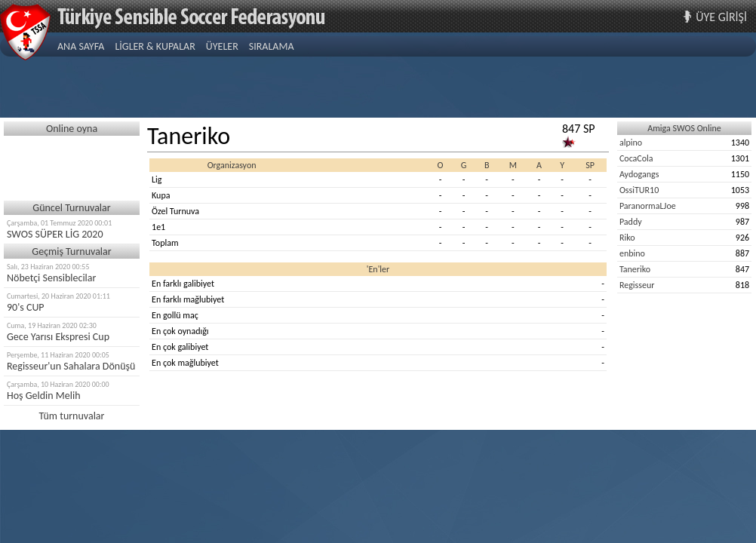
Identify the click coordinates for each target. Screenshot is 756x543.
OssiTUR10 (639, 190)
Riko (627, 238)
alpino (631, 143)
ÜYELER (222, 46)
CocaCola (636, 158)
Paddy (631, 222)
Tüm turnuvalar (72, 416)
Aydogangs (639, 174)
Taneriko (635, 269)
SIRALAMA (272, 46)
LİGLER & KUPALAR (155, 46)
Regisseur (637, 285)
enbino (632, 253)
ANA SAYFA (81, 46)
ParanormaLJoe (648, 206)
